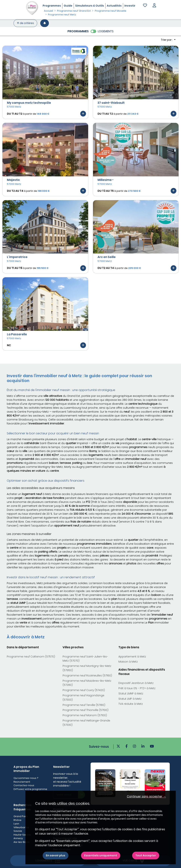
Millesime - (106, 180)
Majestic (13, 180)
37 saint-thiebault (111, 103)
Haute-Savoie (22, 835)
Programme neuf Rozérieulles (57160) (87, 675)
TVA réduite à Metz (131, 704)
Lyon (16, 824)
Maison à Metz (128, 662)
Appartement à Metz (132, 657)
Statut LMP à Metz (130, 699)
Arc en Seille (107, 257)
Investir (130, 6)
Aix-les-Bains (22, 842)
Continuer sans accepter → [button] (146, 796)
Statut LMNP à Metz (131, 693)
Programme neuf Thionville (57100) (86, 710)
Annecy (18, 838)
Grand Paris (21, 816)
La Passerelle (17, 334)
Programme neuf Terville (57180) (84, 705)
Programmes (52, 6)
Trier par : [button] (167, 40)
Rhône (17, 820)
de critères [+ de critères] (25, 23)
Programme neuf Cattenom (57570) (31, 657)
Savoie (18, 831)
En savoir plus (56, 855)
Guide (68, 6)
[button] (154, 6)
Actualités (114, 6)
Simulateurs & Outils (90, 6)
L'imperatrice (17, 257)
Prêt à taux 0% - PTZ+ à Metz (137, 688)
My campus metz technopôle (29, 103)
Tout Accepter (146, 855)
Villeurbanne (21, 827)
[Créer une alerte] (45, 23)
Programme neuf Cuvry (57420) (84, 690)
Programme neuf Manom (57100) (85, 715)
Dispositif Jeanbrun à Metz (136, 683)
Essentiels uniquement (101, 855)
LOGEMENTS (106, 31)
